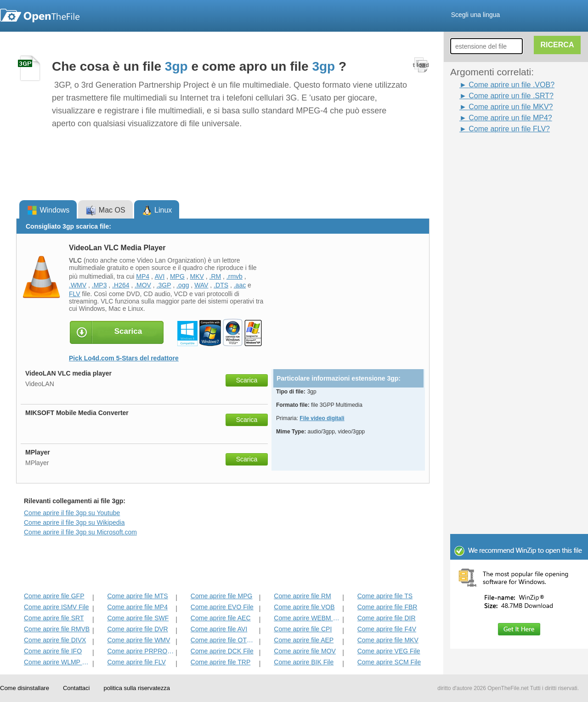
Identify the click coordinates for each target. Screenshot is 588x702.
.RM (215, 276)
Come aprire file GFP (54, 596)
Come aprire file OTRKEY (224, 640)
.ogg (183, 285)
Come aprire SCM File (389, 662)
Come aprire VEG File (389, 651)
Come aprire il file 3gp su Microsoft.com (80, 532)
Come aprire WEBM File (307, 618)
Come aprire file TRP (220, 662)
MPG (177, 276)
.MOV (143, 285)
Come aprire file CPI (303, 629)
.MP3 (99, 285)
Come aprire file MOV (305, 651)
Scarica (247, 380)
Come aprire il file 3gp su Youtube (72, 513)
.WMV (78, 285)
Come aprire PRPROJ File (140, 651)
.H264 (121, 285)
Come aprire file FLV (136, 662)
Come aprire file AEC (221, 618)
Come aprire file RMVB (57, 629)
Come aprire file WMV (139, 640)
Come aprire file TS (385, 596)
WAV (201, 285)
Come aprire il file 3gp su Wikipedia (74, 522)
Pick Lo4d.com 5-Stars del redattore (124, 358)
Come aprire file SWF (138, 618)
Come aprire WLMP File (57, 662)
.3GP (164, 285)
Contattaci (76, 688)
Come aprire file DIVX (55, 640)
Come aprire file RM (302, 596)
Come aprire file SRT (54, 618)
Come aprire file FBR (387, 607)
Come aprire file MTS (137, 596)
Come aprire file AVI (219, 629)
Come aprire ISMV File (57, 607)
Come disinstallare (25, 688)
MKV (197, 276)
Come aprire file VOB (304, 607)
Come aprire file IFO (53, 651)
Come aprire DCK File (222, 651)
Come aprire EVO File (222, 607)
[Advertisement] (496, 272)
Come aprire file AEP (304, 640)
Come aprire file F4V (387, 629)
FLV (75, 294)
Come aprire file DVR (137, 629)
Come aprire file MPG (222, 596)
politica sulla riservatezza (137, 688)
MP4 (143, 276)
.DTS (221, 285)
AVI (160, 276)
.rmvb (235, 276)
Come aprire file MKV (388, 640)
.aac (240, 285)
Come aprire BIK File (304, 662)
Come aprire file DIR (387, 618)
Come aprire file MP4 (137, 607)
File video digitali (322, 418)
